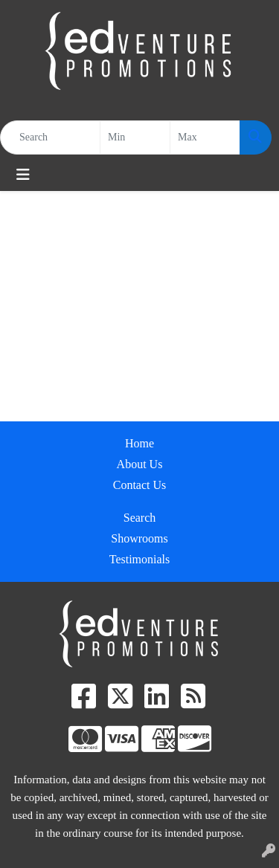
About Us (140, 464)
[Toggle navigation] (23, 175)
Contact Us (140, 485)
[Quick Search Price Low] (135, 137)
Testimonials (140, 559)
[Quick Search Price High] (205, 137)
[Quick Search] (50, 137)
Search (140, 518)
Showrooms (139, 538)
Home (139, 443)
